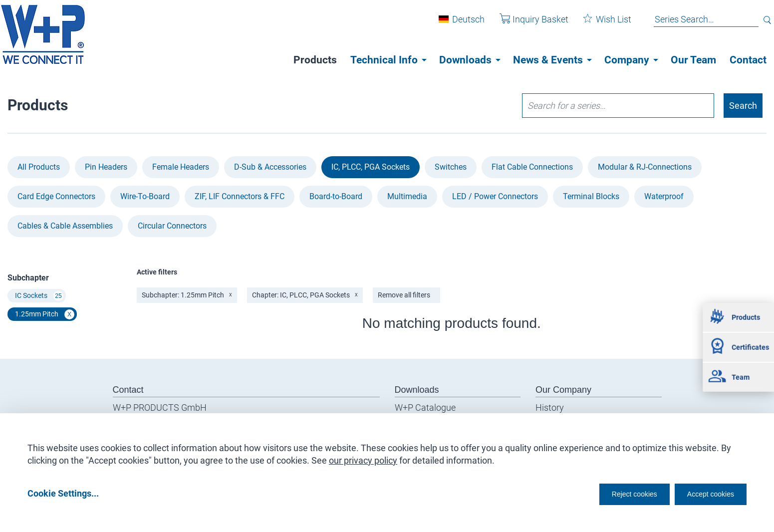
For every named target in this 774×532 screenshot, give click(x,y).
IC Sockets (39, 296)
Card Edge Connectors (56, 196)
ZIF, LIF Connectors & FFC (240, 196)
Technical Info (384, 60)
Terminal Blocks (591, 196)
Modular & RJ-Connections (645, 167)
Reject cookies (610, 493)
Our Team (693, 60)
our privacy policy (363, 457)
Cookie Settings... (63, 493)
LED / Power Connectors (495, 196)
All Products (39, 167)
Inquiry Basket (526, 24)
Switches (451, 167)
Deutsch (461, 24)
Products (315, 60)
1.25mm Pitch (45, 314)
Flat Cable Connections (532, 167)
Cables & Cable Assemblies (65, 226)
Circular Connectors (172, 226)
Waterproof (664, 196)
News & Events (548, 60)
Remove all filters (404, 295)
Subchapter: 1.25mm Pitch (187, 295)
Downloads (465, 60)
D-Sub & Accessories (270, 167)
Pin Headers (106, 167)
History (550, 407)
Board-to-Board (336, 196)
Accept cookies (704, 493)
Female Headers (181, 167)
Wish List (600, 24)
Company (627, 60)
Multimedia (407, 196)
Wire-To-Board (145, 196)
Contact (748, 60)
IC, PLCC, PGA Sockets (371, 167)
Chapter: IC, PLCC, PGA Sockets (305, 295)
